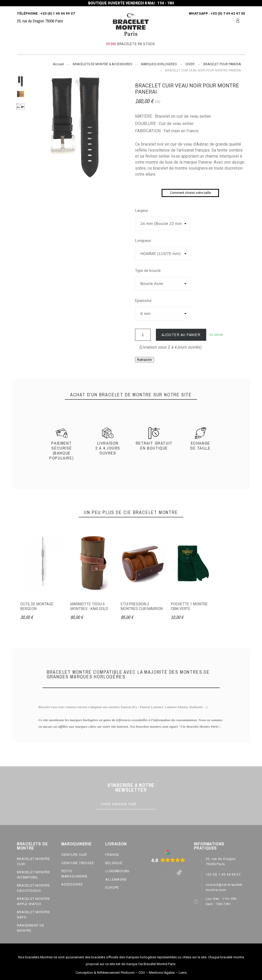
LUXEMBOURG (117, 871)
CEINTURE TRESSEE (78, 863)
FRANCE (112, 855)
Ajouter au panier (181, 335)
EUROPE (112, 888)
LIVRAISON (116, 844)
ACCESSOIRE (72, 884)
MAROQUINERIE (77, 844)
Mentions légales (162, 973)
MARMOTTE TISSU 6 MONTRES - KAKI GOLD (89, 606)
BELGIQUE (114, 863)
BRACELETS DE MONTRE (32, 846)
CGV (142, 973)
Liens (183, 973)
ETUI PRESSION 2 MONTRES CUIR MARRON (142, 606)
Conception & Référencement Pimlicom (105, 973)
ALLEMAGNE (116, 879)
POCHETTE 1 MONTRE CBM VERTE (189, 606)
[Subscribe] (161, 804)
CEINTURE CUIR (74, 855)
